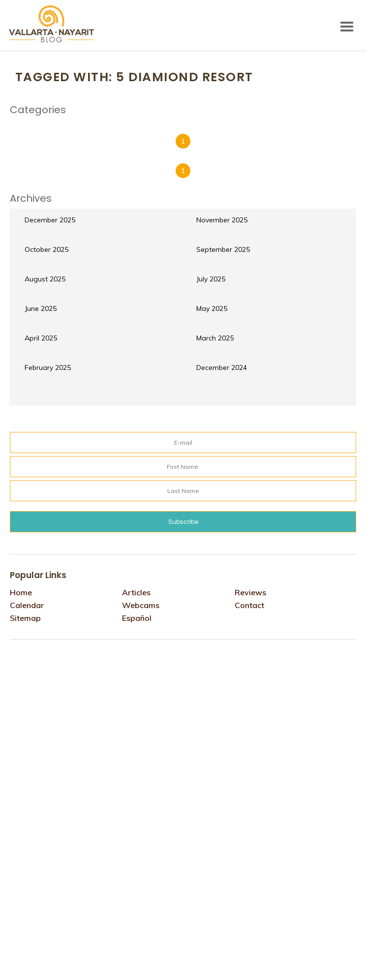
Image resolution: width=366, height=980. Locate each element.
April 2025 (41, 338)
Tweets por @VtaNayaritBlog (52, 658)
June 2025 (41, 308)
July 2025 (211, 279)
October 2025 (46, 249)
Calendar (27, 605)
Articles (136, 592)
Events (70, 123)
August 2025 (45, 279)
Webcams (141, 605)
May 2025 (212, 308)
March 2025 (215, 338)
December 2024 (222, 367)
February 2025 (48, 367)
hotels (168, 123)
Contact (249, 605)
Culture (30, 123)
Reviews (209, 123)
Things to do (260, 123)
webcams (33, 130)
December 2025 (50, 220)
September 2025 (223, 249)
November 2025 (222, 220)
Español (137, 618)
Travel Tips (318, 123)
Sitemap (25, 618)
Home (21, 592)
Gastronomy (119, 123)
